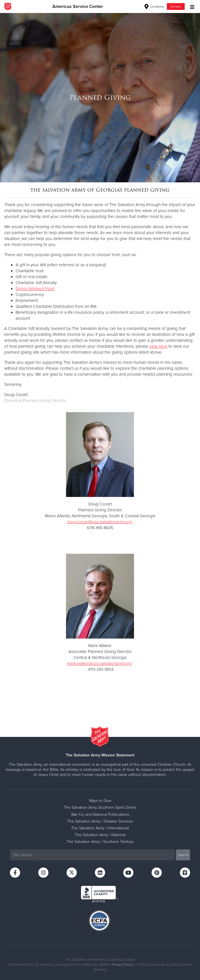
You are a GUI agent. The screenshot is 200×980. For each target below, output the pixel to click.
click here (158, 346)
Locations (154, 7)
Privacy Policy (122, 965)
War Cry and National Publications (100, 814)
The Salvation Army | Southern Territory (100, 842)
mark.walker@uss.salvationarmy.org (99, 663)
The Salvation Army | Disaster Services (100, 821)
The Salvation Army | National (100, 835)
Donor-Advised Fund (35, 289)
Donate (176, 7)
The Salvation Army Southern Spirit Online (100, 807)
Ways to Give (100, 801)
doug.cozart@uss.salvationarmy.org (100, 522)
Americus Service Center (78, 7)
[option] (100, 98)
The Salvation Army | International (100, 828)
